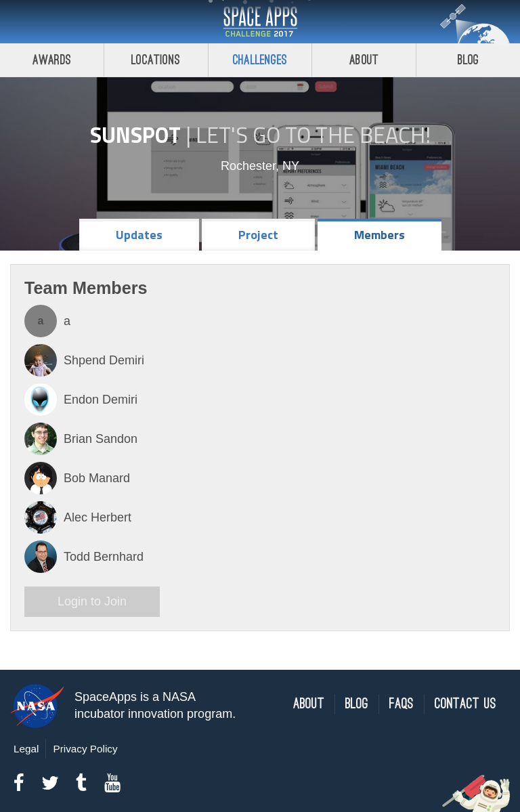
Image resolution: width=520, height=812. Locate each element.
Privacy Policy (85, 749)
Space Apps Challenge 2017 (260, 22)
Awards (52, 60)
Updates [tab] (139, 235)
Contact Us (465, 704)
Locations (156, 60)
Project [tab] (258, 235)
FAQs (402, 704)
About (364, 60)
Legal (26, 749)
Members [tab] (380, 235)
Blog (469, 60)
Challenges (260, 60)
